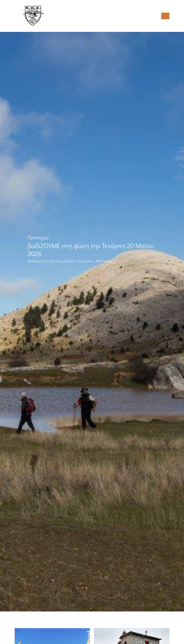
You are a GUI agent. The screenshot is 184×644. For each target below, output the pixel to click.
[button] (91, 608)
